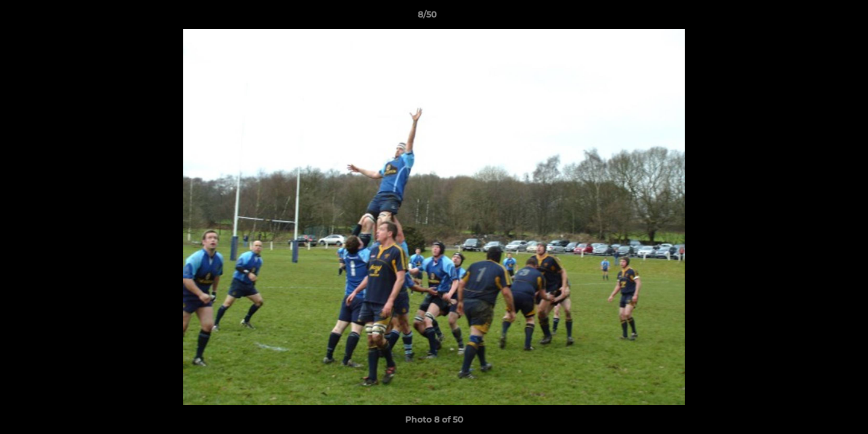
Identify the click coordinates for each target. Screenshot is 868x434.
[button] (817, 17)
